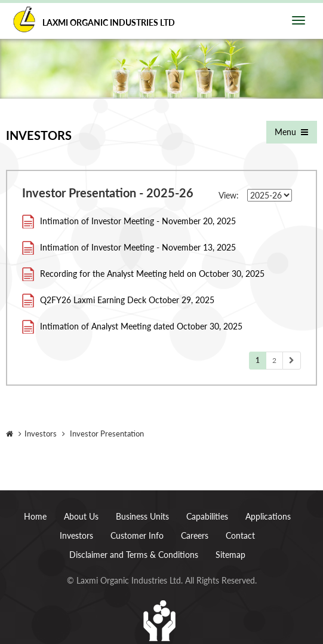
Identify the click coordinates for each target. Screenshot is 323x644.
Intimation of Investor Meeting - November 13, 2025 (138, 247)
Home (35, 516)
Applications (268, 516)
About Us (81, 516)
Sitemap (230, 555)
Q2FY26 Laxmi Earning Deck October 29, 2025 (127, 300)
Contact (240, 535)
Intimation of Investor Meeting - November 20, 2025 (138, 221)
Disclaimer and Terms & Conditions (134, 555)
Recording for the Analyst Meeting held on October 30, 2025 (152, 274)
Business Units (142, 516)
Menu (290, 132)
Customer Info (137, 535)
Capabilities (207, 516)
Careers (195, 535)
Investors (76, 535)
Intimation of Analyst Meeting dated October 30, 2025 (141, 326)
